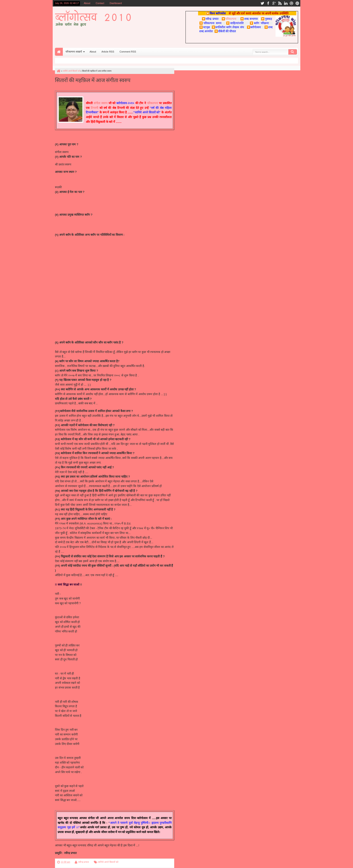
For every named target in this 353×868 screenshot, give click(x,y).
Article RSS (108, 52)
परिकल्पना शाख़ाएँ (74, 52)
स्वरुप (104, 103)
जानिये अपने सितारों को (108, 862)
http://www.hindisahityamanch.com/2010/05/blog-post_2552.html (97, 291)
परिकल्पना (229, 19)
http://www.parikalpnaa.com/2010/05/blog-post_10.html (91, 239)
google (274, 3)
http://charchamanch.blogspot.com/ (78, 333)
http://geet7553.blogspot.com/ (74, 230)
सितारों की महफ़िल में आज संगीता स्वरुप (93, 80)
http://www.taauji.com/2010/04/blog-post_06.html (86, 277)
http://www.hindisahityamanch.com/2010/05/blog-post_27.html (95, 296)
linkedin (286, 3)
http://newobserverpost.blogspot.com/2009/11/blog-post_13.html (97, 249)
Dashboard (116, 3)
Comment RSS (128, 52)
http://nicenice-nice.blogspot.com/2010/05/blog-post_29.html (94, 310)
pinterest (297, 3)
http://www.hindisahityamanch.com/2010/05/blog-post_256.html (96, 286)
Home (59, 52)
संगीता (97, 103)
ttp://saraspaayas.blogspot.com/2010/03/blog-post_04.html (93, 324)
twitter (262, 3)
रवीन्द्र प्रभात (84, 862)
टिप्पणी (95, 108)
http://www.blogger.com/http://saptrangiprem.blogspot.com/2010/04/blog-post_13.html (110, 263)
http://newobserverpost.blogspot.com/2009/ (83, 253)
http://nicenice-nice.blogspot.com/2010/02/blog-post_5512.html (96, 300)
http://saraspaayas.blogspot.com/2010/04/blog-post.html (91, 319)
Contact (100, 3)
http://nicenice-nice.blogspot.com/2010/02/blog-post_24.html (94, 305)
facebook (268, 3)
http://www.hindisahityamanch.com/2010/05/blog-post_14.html (95, 282)
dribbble (292, 3)
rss (280, 3)
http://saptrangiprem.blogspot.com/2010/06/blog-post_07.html (95, 267)
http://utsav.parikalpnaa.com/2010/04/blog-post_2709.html (93, 244)
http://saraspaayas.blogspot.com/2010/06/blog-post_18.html (94, 314)
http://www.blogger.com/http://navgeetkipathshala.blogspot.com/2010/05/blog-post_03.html (114, 272)
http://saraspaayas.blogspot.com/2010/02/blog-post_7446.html (95, 329)
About (87, 3)
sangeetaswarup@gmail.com (74, 200)
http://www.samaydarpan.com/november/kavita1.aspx (90, 258)
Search (293, 52)
